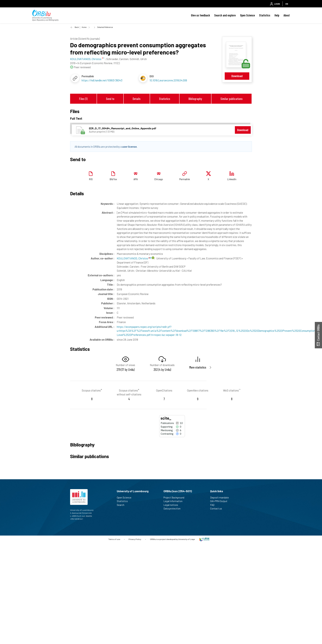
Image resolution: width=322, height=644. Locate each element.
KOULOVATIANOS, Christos (134, 258)
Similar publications (232, 99)
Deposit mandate (221, 497)
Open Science (247, 15)
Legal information (174, 501)
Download (237, 76)
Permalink (185, 179)
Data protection (173, 508)
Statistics (265, 15)
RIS (91, 179)
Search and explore (225, 15)
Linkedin (232, 179)
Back (77, 27)
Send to (110, 99)
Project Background (175, 497)
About (287, 15)
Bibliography (195, 99)
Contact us (217, 508)
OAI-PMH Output (220, 501)
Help (277, 15)
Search (122, 505)
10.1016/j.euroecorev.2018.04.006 (168, 80)
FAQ (214, 505)
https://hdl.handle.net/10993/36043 (102, 80)
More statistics (198, 367)
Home (84, 27)
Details (137, 99)
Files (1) (83, 99)
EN (287, 4)
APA (136, 179)
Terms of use (114, 539)
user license (129, 147)
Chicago (159, 179)
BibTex (113, 179)
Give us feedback (200, 15)
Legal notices (172, 505)
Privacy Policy (135, 539)
